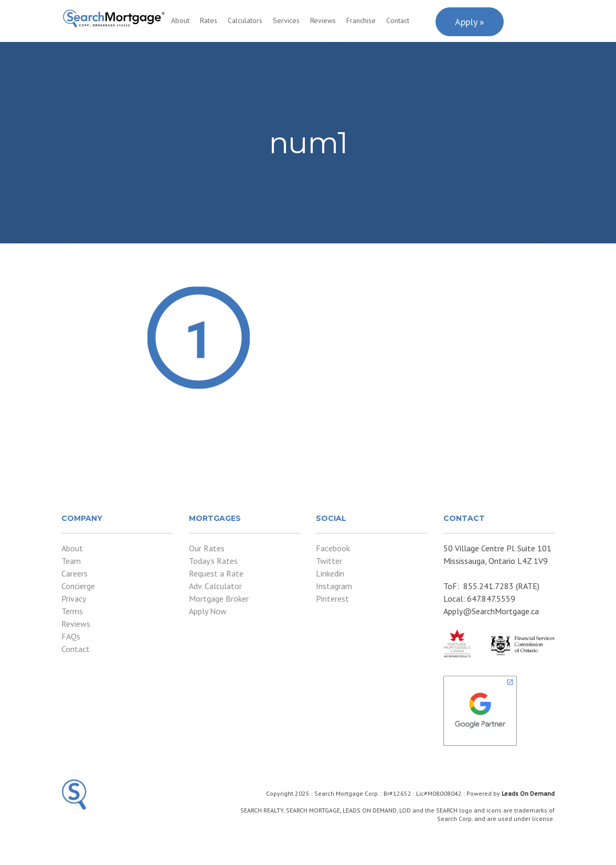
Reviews (323, 20)
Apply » (470, 22)
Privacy (74, 599)
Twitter (329, 561)
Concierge (78, 586)
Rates (209, 20)
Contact (398, 20)
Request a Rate (216, 573)
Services (286, 20)
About (180, 20)
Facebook (333, 548)
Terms (72, 611)
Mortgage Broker (219, 599)
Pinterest (332, 599)
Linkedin (330, 573)
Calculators (245, 20)
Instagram (334, 586)
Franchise (361, 20)
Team (71, 561)
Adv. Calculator (215, 586)
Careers (75, 573)
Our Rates (207, 548)
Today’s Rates (213, 561)
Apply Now (208, 611)
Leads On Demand (528, 793)
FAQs (71, 636)
